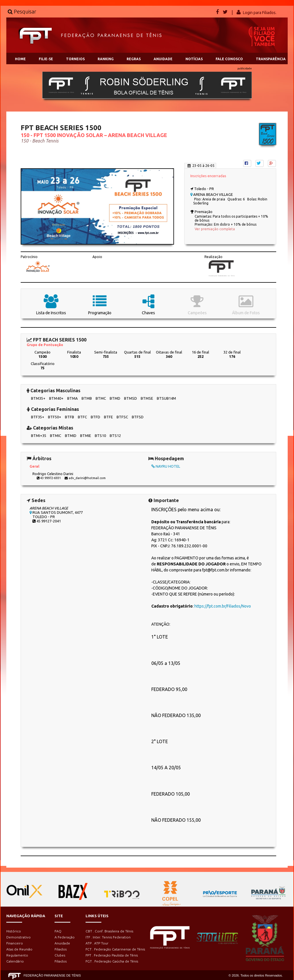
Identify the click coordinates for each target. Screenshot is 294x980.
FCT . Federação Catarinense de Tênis (115, 949)
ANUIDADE (163, 59)
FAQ (58, 931)
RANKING (106, 59)
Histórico (14, 931)
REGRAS (134, 59)
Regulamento (17, 955)
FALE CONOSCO (229, 59)
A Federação (65, 937)
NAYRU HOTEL (166, 466)
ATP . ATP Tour (97, 943)
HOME (20, 59)
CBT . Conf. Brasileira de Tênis (109, 931)
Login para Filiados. (260, 13)
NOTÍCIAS (194, 59)
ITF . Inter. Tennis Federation (108, 937)
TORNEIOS (75, 59)
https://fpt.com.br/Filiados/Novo (223, 606)
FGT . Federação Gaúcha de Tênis (112, 961)
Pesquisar (22, 11)
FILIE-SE (46, 59)
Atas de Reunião (19, 949)
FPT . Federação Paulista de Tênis (112, 955)
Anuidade (62, 943)
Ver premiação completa (215, 229)
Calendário (15, 961)
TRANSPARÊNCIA (271, 59)
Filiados (61, 949)
